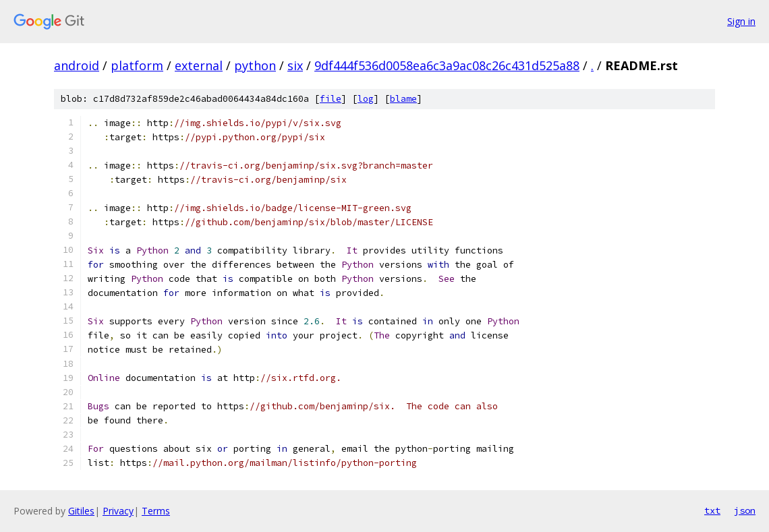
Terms (156, 511)
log (366, 99)
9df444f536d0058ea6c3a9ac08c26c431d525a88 (447, 65)
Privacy (118, 511)
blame (403, 99)
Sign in (741, 21)
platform (137, 65)
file (331, 99)
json (745, 510)
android (77, 65)
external (199, 65)
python (255, 65)
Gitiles (81, 511)
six (295, 65)
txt (712, 510)
